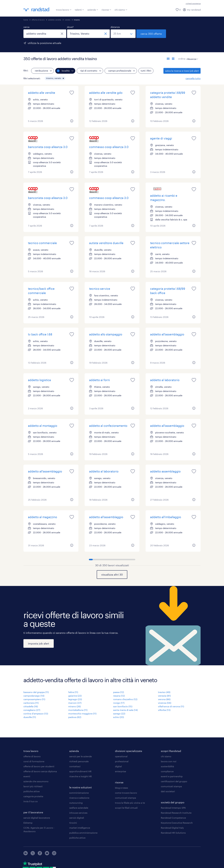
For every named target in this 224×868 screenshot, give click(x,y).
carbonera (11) (31, 703)
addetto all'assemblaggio (167, 334)
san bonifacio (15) (123, 706)
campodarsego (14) (34, 696)
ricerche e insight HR (80, 776)
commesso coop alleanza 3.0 (109, 147)
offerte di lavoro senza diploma (40, 771)
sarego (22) (119, 713)
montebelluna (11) (78, 710)
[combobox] (45, 34)
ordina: (182, 59)
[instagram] (54, 854)
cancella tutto (193, 78)
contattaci (75, 766)
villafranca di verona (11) (171, 706)
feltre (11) (73, 692)
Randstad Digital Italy (172, 828)
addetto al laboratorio (165, 380)
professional (122, 761)
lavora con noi (169, 761)
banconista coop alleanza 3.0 (48, 147)
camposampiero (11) (34, 699)
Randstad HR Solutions (173, 833)
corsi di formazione (34, 761)
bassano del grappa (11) (36, 692)
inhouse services (78, 813)
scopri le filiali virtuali (126, 808)
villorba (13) (164, 710)
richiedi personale (79, 761)
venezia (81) (164, 696)
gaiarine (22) (75, 696)
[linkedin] (26, 854)
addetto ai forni (99, 380)
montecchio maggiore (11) (82, 713)
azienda (93, 10)
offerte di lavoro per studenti (39, 766)
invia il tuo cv (31, 801)
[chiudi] (62, 34)
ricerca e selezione (79, 798)
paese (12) (118, 692)
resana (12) (119, 696)
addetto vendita (55, 20)
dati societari (168, 791)
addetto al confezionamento (108, 426)
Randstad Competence (173, 818)
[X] (33, 854)
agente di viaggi (161, 138)
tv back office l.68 (40, 334)
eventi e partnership (172, 776)
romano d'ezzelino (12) (125, 699)
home (26, 20)
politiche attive (31, 791)
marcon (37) (75, 703)
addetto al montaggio (43, 426)
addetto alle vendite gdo (106, 93)
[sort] (192, 57)
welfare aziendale (79, 808)
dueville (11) (30, 717)
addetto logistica (39, 380)
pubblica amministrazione (83, 833)
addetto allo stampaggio (106, 334)
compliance (167, 771)
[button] (63, 78)
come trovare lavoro (126, 793)
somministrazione (79, 793)
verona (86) (164, 699)
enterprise (120, 771)
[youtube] (47, 854)
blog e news (121, 788)
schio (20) (118, 717)
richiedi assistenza (193, 3)
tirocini (73, 823)
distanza (115, 27)
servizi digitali (77, 818)
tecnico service (100, 289)
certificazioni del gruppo (174, 781)
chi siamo (121, 10)
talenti (79, 10)
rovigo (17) (119, 703)
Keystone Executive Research (177, 823)
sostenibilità (167, 766)
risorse (106, 10)
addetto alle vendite (42, 93)
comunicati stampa (125, 798)
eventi (27, 776)
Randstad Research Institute (176, 813)
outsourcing (76, 803)
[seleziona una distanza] (123, 34)
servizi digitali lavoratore (37, 818)
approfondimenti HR (80, 771)
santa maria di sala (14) (125, 710)
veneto (67, 20)
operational (121, 756)
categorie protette (33, 796)
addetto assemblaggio (165, 471)
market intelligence (80, 828)
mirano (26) (74, 706)
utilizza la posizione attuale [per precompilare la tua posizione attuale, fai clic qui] (44, 43)
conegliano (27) (32, 710)
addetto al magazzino (42, 517)
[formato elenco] (168, 59)
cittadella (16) (31, 706)
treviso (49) (164, 692)
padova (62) (75, 717)
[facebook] (40, 854)
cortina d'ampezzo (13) (36, 713)
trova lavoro (64, 10)
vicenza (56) (165, 703)
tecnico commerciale (42, 243)
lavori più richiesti (33, 786)
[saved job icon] (72, 93)
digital (118, 766)
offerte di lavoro (38, 20)
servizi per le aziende (80, 756)
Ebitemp (28, 823)
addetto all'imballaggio (166, 517)
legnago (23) (75, 699)
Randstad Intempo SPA (173, 808)
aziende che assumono (36, 781)
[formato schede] (173, 59)
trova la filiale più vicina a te (130, 803)
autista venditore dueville (106, 243)
